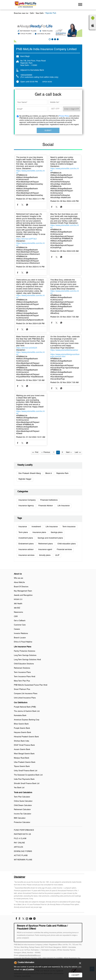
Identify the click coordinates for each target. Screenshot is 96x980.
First (37, 452)
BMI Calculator (20, 818)
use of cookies (28, 970)
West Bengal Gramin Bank (24, 754)
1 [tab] (49, 39)
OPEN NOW (47, 82)
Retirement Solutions (22, 668)
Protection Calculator (22, 822)
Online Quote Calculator (23, 801)
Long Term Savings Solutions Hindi (27, 660)
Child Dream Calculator (23, 806)
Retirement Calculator (22, 810)
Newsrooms (18, 612)
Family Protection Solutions (25, 651)
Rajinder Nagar (25, 479)
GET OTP (55, 109)
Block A (49, 473)
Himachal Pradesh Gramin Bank (26, 737)
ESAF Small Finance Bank (24, 745)
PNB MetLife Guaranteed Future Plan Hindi (31, 685)
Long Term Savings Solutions (25, 655)
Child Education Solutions (24, 664)
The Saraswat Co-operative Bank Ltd (28, 775)
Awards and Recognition (23, 595)
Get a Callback (20, 621)
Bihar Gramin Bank (21, 724)
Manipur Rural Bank (22, 758)
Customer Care (20, 625)
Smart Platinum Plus (22, 689)
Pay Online (19, 843)
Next (68, 452)
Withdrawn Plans (23, 860)
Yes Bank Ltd (19, 788)
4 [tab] (57, 39)
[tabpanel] (48, 30)
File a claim (20, 839)
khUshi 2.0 (18, 599)
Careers (17, 629)
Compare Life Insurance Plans (26, 694)
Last (76, 452)
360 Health (18, 604)
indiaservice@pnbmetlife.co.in (30, 955)
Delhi (32, 13)
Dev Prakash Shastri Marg (30, 473)
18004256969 (26, 75)
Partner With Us (23, 834)
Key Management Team (23, 591)
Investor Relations (21, 634)
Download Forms (23, 851)
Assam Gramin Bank (22, 750)
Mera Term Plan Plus (22, 681)
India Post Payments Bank (24, 779)
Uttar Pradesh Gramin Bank (25, 762)
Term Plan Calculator (22, 797)
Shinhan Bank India (21, 741)
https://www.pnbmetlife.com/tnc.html (30, 172)
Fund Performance (24, 830)
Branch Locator (20, 638)
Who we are (18, 578)
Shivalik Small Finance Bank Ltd (27, 784)
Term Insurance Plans (22, 672)
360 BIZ (17, 608)
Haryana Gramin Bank (22, 733)
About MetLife (19, 583)
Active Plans (21, 856)
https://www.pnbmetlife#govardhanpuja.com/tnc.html (65, 356)
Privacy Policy (64, 116)
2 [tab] (52, 39)
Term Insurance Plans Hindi (25, 677)
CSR (16, 617)
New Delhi (40, 13)
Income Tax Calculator (22, 814)
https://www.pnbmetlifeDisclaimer (64, 350)
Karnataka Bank (20, 716)
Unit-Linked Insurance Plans (25, 698)
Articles (19, 847)
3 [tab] (55, 39)
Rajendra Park (62, 473)
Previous (47, 452)
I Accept (75, 975)
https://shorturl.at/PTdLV (26, 239)
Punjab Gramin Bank (22, 728)
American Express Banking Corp (27, 720)
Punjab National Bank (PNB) (25, 707)
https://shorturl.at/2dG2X (27, 348)
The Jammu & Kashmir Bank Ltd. (27, 711)
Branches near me (21, 13)
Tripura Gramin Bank (22, 766)
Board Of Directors (21, 587)
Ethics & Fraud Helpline (23, 642)
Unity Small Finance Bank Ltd (26, 771)
